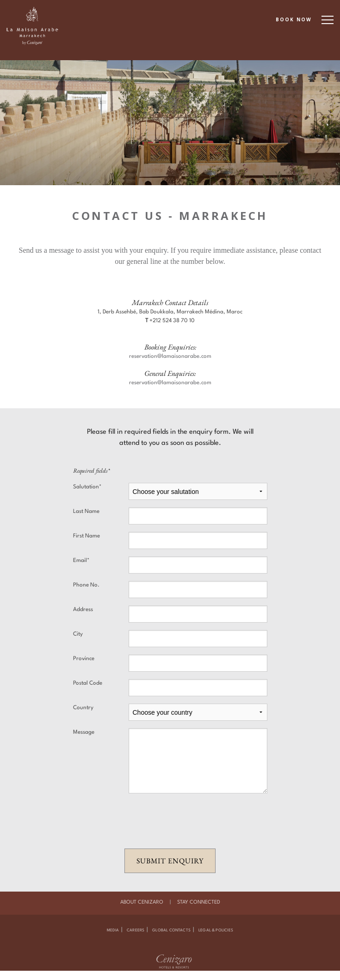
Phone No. (86, 585)
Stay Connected (199, 902)
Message (84, 732)
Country (83, 708)
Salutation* (87, 487)
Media (113, 930)
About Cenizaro (142, 902)
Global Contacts (171, 930)
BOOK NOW (294, 19)
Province (84, 659)
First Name (87, 536)
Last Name (86, 512)
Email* (81, 561)
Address (83, 610)
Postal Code (88, 683)
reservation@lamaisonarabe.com (170, 356)
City (78, 634)
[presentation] (170, 821)
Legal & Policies (216, 930)
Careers (136, 930)
